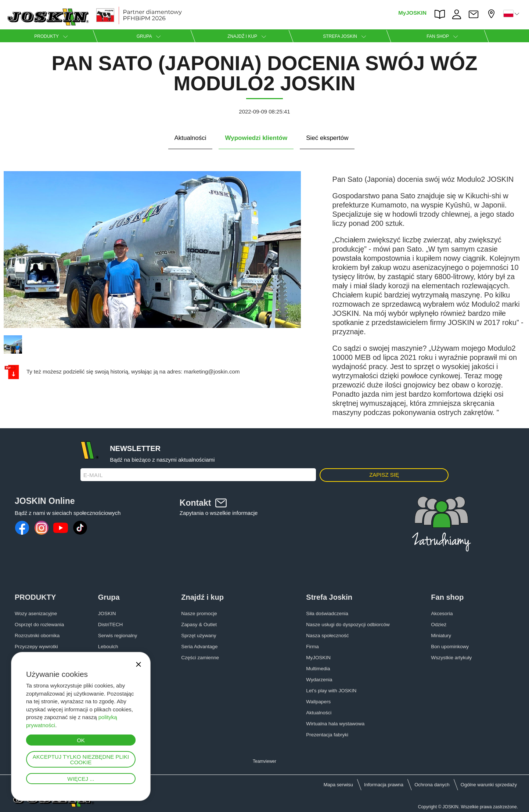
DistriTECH (111, 625)
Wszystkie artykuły (451, 658)
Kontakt (475, 14)
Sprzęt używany (199, 636)
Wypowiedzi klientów (256, 138)
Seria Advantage (199, 647)
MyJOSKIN (412, 13)
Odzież (439, 625)
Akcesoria (442, 613)
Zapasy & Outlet (199, 625)
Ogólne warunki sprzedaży (489, 785)
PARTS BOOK (442, 14)
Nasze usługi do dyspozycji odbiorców (348, 625)
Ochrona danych (432, 785)
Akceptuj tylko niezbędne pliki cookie (81, 759)
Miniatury (441, 636)
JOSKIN (107, 613)
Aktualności (190, 138)
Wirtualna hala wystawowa (335, 724)
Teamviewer (264, 761)
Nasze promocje (199, 613)
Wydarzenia (319, 680)
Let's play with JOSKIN (331, 691)
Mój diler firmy (492, 14)
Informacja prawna (384, 785)
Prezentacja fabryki (327, 735)
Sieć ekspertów (327, 138)
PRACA (458, 14)
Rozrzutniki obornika (37, 636)
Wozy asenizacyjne (36, 613)
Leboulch (108, 647)
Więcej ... (81, 779)
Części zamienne (200, 658)
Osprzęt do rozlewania (39, 625)
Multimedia (318, 669)
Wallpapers (318, 702)
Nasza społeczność (327, 636)
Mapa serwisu (338, 785)
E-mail (93, 475)
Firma (312, 647)
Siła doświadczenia (327, 613)
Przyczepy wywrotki (36, 647)
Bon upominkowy (450, 647)
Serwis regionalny (118, 636)
